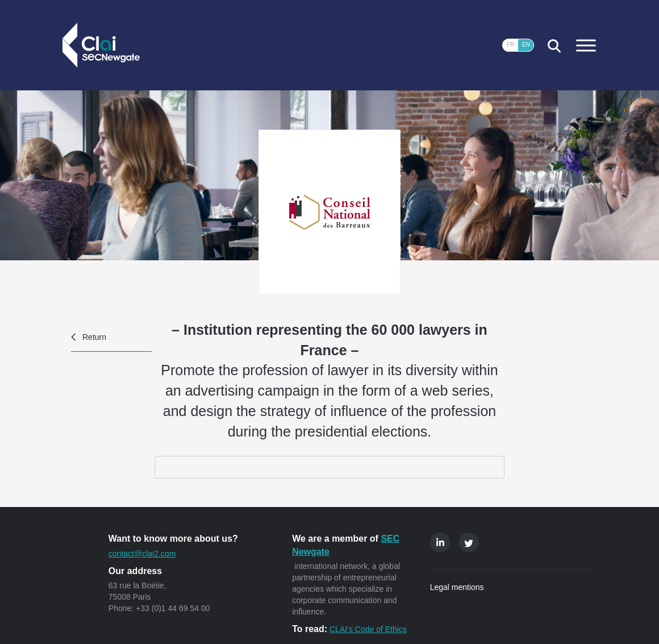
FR (510, 45)
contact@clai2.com (142, 554)
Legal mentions (457, 587)
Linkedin (440, 543)
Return (94, 337)
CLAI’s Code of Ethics (368, 629)
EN (526, 45)
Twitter (469, 543)
